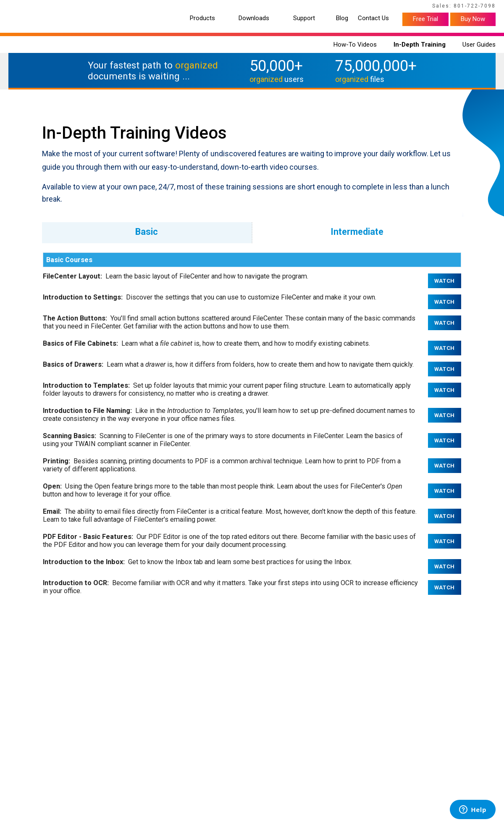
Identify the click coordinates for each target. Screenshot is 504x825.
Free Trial (425, 19)
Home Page (21, 7)
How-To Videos (355, 45)
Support (304, 18)
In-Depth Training (420, 45)
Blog (342, 18)
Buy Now (473, 19)
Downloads (254, 18)
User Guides (479, 45)
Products (202, 18)
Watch (445, 281)
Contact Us (373, 18)
